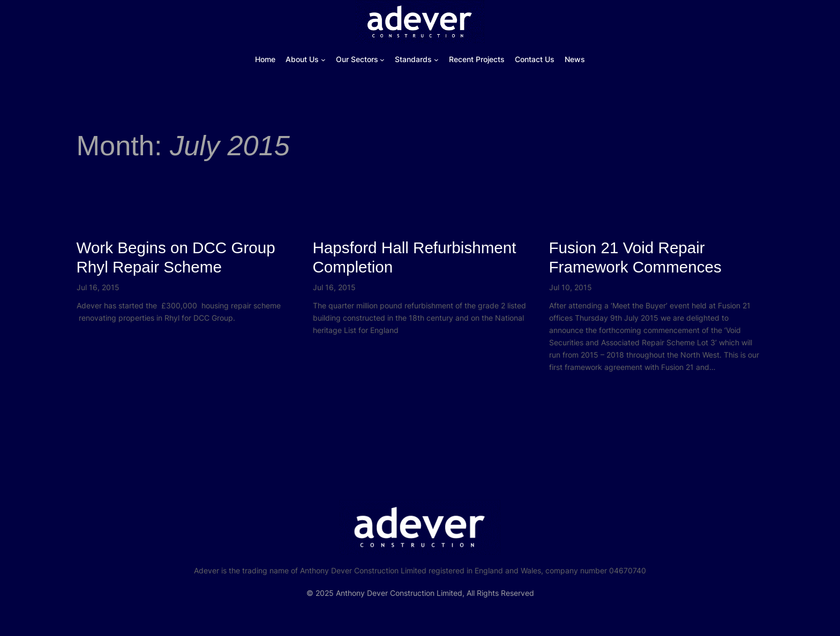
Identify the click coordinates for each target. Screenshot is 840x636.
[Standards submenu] (436, 60)
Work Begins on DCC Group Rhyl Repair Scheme (176, 257)
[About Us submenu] (323, 60)
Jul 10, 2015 (571, 287)
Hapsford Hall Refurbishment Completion (415, 257)
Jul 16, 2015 (98, 287)
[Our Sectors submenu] (382, 60)
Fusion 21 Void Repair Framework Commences (635, 257)
